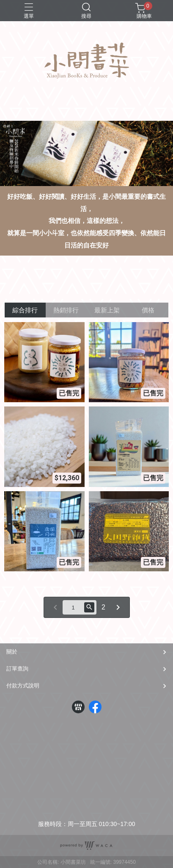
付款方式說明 (23, 686)
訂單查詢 (17, 669)
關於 (12, 652)
